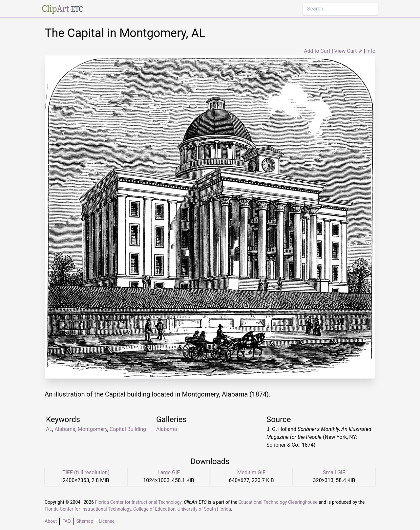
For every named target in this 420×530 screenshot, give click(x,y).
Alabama (65, 429)
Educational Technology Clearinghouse (278, 502)
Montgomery (93, 429)
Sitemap (85, 521)
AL (49, 429)
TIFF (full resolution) (86, 472)
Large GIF (169, 472)
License (107, 521)
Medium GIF (251, 472)
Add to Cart (317, 51)
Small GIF (334, 472)
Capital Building (128, 429)
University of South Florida (204, 509)
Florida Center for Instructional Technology (138, 502)
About (51, 521)
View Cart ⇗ (348, 51)
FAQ (66, 521)
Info (371, 51)
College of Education (154, 509)
